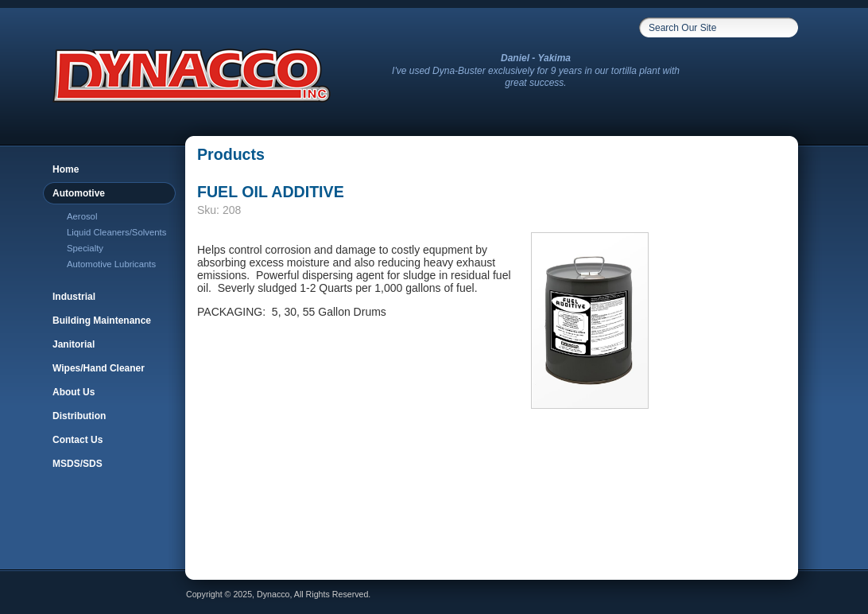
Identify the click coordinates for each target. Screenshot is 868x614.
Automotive (79, 193)
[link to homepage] (190, 96)
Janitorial (74, 344)
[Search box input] (708, 28)
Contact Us (77, 440)
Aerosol (82, 216)
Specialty (85, 248)
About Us (74, 392)
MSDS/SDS (77, 464)
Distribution (79, 416)
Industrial (74, 297)
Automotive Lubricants (111, 264)
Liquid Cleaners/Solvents (116, 232)
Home (66, 169)
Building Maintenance (102, 321)
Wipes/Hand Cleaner (99, 368)
